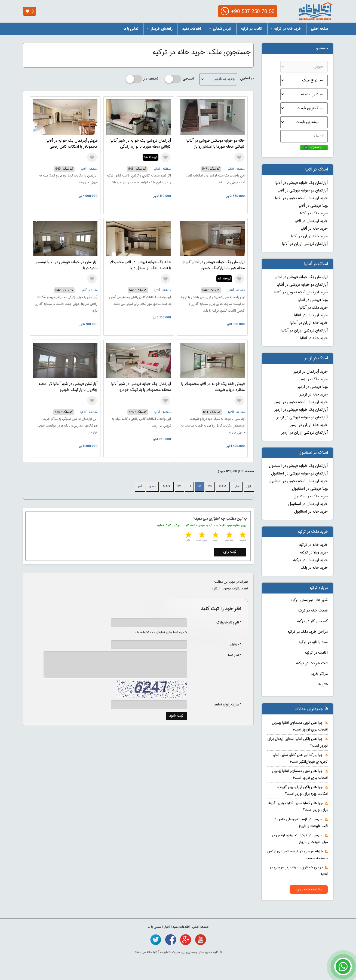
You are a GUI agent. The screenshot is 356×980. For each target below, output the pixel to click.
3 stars (215, 536)
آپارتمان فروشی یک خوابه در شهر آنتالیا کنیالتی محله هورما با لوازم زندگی (141, 144)
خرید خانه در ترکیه (286, 29)
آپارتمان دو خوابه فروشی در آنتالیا (302, 285)
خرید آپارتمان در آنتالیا (311, 315)
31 (189, 486)
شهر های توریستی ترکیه (309, 600)
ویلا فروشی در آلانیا (313, 206)
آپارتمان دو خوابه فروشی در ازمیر (302, 418)
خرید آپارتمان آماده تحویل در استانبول (298, 481)
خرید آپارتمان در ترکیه (310, 560)
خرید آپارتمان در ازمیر (311, 372)
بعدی (152, 486)
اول (249, 486)
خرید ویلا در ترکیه (314, 553)
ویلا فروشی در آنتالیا (313, 300)
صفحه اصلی (320, 29)
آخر (140, 486)
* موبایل (233, 644)
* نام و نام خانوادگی (225, 623)
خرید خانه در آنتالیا (314, 338)
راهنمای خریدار (160, 29)
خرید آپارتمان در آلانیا (311, 221)
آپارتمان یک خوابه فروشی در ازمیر (301, 410)
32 (179, 486)
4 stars (201, 536)
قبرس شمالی (220, 29)
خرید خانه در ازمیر (314, 395)
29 (210, 486)
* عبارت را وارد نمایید (228, 705)
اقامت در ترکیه (251, 29)
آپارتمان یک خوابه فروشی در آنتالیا (301, 277)
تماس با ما (131, 29)
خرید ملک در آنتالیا (314, 308)
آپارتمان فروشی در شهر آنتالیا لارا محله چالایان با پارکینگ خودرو (68, 387)
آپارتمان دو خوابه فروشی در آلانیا (303, 191)
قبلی (237, 486)
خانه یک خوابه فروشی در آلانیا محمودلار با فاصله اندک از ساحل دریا (140, 265)
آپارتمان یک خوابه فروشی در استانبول (298, 466)
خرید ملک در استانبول (311, 497)
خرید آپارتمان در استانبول (308, 504)
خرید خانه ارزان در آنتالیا (309, 323)
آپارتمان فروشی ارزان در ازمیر (304, 433)
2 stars (229, 536)
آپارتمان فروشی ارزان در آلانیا (305, 244)
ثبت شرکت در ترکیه (312, 664)
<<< (223, 486)
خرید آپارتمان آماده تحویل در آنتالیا (301, 293)
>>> (167, 486)
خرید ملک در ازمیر (313, 379)
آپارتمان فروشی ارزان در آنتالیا (305, 331)
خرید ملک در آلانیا (314, 214)
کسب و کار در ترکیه (312, 621)
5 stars (188, 536)
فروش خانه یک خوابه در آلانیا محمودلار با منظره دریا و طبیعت (213, 387)
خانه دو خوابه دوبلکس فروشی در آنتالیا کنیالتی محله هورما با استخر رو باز (216, 144)
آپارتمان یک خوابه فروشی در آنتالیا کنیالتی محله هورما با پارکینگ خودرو (213, 265)
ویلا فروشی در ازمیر (313, 387)
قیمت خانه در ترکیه (313, 611)
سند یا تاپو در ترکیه (313, 642)
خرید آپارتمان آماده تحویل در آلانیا (301, 198)
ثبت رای (230, 552)
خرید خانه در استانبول (311, 512)
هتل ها (323, 684)
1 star (242, 536)
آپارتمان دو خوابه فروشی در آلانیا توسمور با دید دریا (66, 265)
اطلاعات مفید (192, 29)
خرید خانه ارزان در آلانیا (309, 236)
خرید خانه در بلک (314, 568)
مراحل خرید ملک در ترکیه (308, 632)
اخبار (167, 927)
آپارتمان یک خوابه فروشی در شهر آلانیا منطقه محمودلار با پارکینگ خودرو (141, 387)
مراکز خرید (319, 674)
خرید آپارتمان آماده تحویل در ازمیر (301, 402)
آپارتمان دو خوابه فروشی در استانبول (299, 474)
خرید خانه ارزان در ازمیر (309, 425)
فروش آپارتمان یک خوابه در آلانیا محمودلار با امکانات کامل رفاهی (72, 144)
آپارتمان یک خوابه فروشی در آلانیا (302, 183)
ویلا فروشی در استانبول (310, 489)
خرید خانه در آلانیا (314, 229)
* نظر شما (232, 655)
